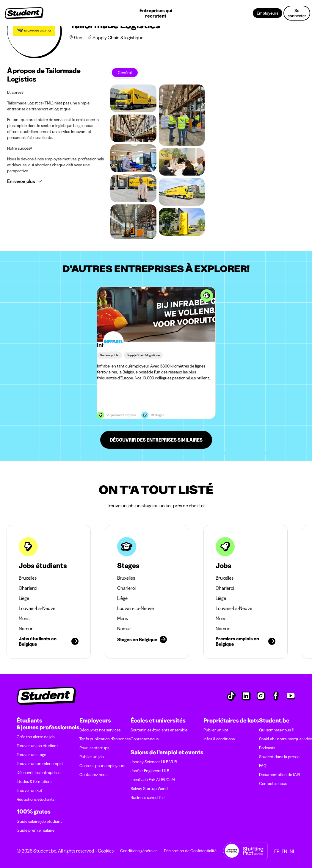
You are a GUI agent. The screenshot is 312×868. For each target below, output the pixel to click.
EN (284, 851)
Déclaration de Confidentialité (190, 851)
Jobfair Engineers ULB (150, 771)
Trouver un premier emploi (40, 764)
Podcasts (267, 748)
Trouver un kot (29, 790)
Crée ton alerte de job (36, 737)
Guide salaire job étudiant (39, 821)
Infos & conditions (219, 739)
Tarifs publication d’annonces (105, 739)
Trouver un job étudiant (37, 746)
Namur (26, 628)
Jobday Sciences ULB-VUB (154, 762)
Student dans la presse (279, 757)
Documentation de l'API (280, 775)
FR (277, 851)
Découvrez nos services (100, 730)
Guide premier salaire (36, 830)
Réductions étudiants (36, 799)
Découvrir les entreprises (39, 772)
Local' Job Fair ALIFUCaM (153, 780)
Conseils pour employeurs (102, 766)
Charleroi (28, 588)
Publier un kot (216, 730)
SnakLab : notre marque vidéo (286, 739)
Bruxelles (28, 578)
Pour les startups (94, 748)
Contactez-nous (93, 775)
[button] (56, 181)
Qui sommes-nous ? (276, 730)
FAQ (263, 766)
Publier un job (92, 757)
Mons (24, 618)
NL (293, 851)
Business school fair (148, 797)
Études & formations (35, 781)
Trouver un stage (31, 755)
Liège (24, 598)
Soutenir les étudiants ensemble (159, 730)
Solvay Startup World (149, 789)
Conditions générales (139, 851)
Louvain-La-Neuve (37, 608)
